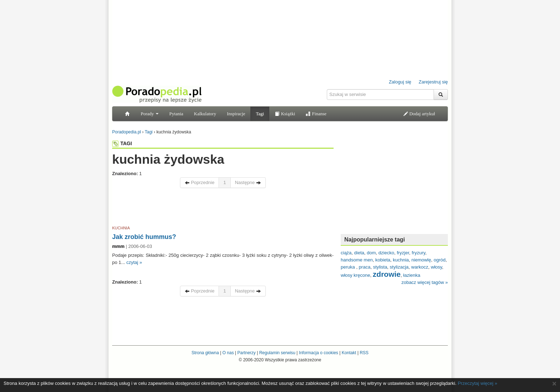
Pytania (176, 114)
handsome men (357, 260)
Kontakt (349, 353)
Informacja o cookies (319, 353)
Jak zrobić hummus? (144, 237)
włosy (436, 267)
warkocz (420, 267)
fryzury (419, 253)
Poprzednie (199, 182)
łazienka (412, 275)
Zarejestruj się (433, 82)
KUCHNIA (121, 228)
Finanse (316, 114)
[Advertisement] (223, 208)
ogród (439, 260)
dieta (359, 253)
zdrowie (387, 274)
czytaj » (134, 262)
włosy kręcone (355, 275)
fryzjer (403, 253)
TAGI (122, 143)
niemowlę (421, 260)
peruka (348, 267)
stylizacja (399, 267)
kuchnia (401, 260)
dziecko (386, 253)
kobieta (383, 260)
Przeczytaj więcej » (478, 383)
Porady (150, 114)
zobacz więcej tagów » (425, 282)
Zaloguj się (400, 82)
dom (371, 253)
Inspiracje (236, 114)
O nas (228, 353)
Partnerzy (246, 353)
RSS (364, 353)
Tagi (260, 114)
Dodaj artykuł (419, 114)
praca (365, 267)
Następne (248, 182)
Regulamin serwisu (277, 353)
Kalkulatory (205, 114)
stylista (380, 267)
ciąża (346, 253)
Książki (285, 114)
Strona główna (205, 353)
